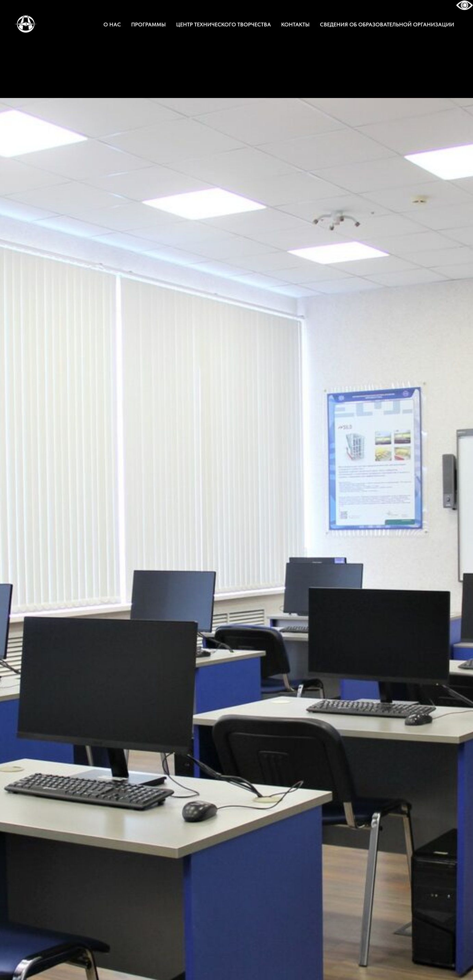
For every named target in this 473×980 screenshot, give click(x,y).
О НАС (112, 24)
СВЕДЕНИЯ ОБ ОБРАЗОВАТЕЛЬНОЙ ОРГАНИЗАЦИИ (387, 24)
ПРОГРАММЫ (148, 24)
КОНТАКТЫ (295, 24)
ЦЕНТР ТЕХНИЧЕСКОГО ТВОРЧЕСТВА (223, 24)
